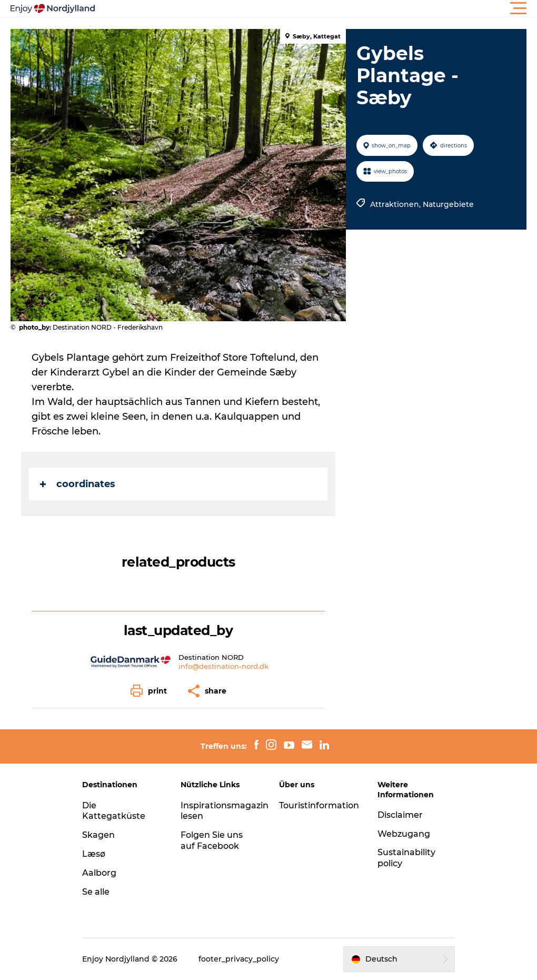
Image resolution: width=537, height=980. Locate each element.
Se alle (96, 892)
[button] (316, 8)
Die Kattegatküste (114, 811)
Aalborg (99, 873)
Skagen (98, 835)
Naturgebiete (448, 204)
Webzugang (404, 834)
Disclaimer (400, 815)
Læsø (94, 854)
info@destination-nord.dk (223, 666)
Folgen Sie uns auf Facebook (212, 840)
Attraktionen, (396, 204)
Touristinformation (319, 805)
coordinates (78, 484)
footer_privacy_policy (239, 959)
